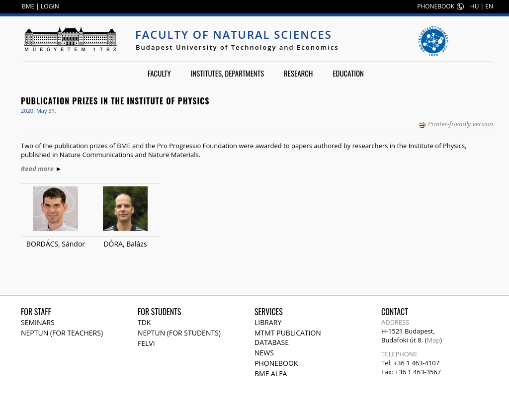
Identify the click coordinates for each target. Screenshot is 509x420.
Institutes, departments (227, 73)
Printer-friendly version (456, 124)
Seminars (38, 322)
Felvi (146, 343)
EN (489, 6)
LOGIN (50, 6)
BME (28, 6)
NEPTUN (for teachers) (62, 333)
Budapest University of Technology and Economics (237, 47)
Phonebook (276, 363)
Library (268, 322)
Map (433, 340)
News (264, 353)
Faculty (159, 73)
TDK (144, 322)
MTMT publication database (288, 337)
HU (475, 6)
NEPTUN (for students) (179, 333)
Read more (37, 168)
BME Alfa (271, 374)
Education (348, 73)
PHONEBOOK (436, 6)
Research (298, 73)
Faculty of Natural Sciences (234, 34)
